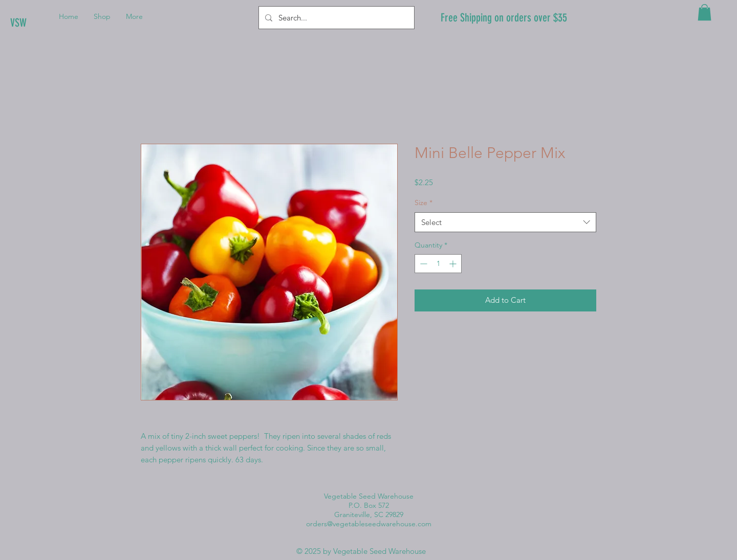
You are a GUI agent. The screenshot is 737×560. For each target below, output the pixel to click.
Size (424, 203)
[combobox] (505, 222)
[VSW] (45, 23)
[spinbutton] (438, 264)
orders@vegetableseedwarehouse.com (369, 524)
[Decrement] (422, 264)
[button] (705, 12)
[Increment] (454, 264)
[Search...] (335, 18)
